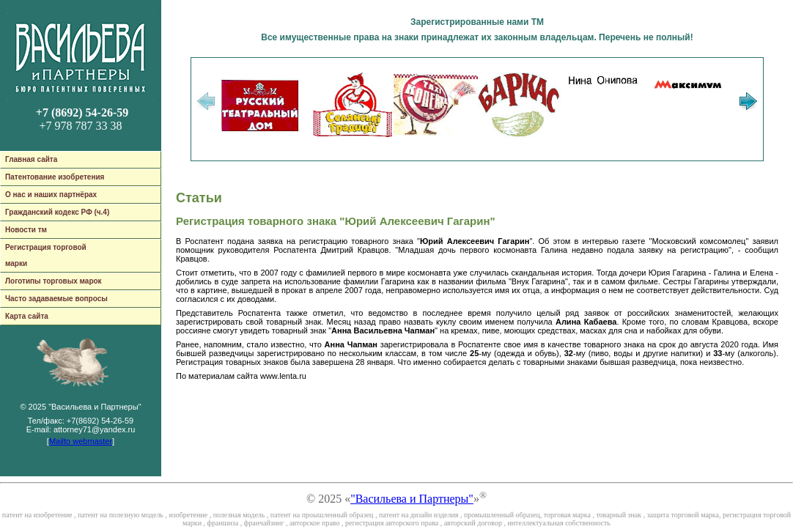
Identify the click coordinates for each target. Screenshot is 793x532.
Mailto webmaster (81, 441)
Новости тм (26, 230)
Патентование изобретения (55, 177)
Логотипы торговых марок (54, 281)
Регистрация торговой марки (46, 255)
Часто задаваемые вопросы (56, 299)
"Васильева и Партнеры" (412, 499)
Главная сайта (31, 159)
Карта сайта (27, 316)
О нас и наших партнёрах (51, 195)
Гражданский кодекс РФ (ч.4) (57, 212)
